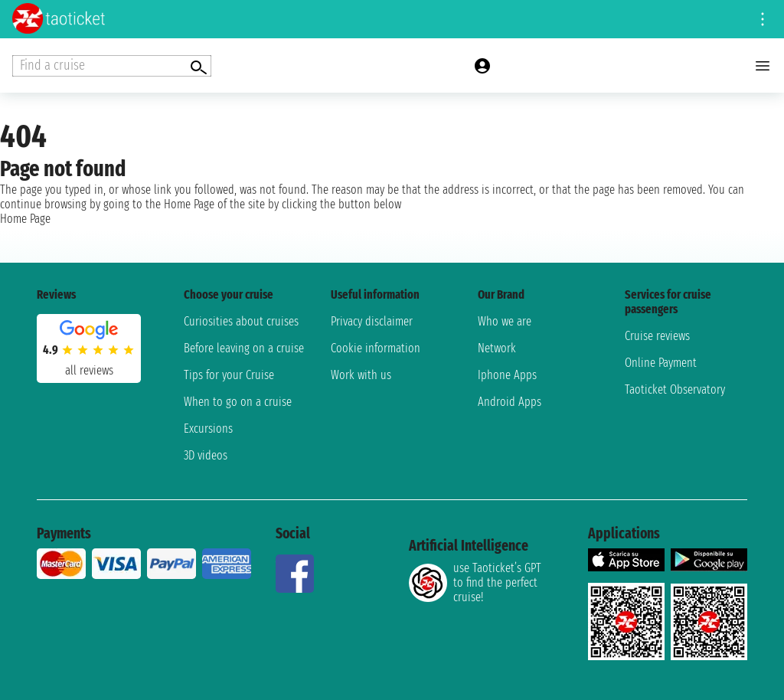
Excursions (208, 429)
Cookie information (376, 348)
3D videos (206, 455)
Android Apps (510, 402)
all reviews (89, 370)
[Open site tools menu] (763, 19)
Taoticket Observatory (675, 389)
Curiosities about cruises (241, 321)
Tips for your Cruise (229, 375)
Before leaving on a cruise (244, 348)
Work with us (361, 375)
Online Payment (661, 363)
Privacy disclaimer (372, 321)
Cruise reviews (657, 336)
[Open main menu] (763, 66)
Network (497, 348)
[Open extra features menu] (112, 66)
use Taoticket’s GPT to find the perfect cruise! (475, 582)
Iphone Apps (507, 375)
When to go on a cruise (238, 402)
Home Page (25, 219)
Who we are (505, 321)
